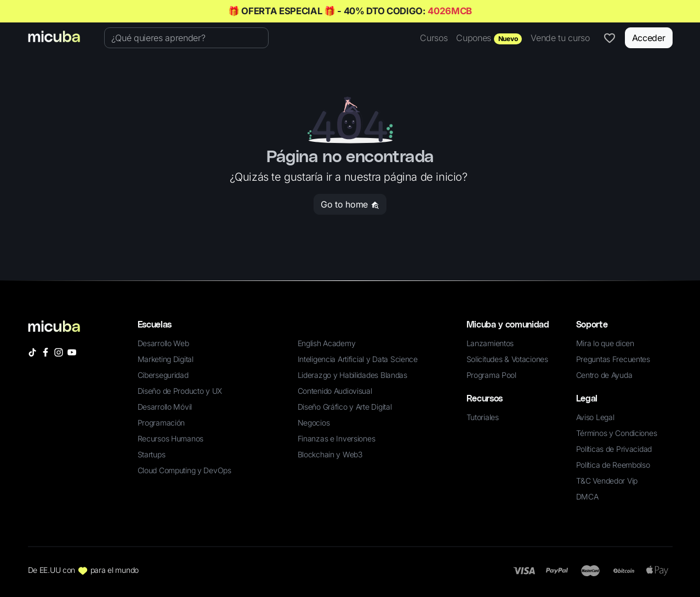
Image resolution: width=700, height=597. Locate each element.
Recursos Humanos (171, 438)
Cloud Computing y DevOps (184, 470)
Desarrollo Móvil (165, 407)
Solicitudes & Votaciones (507, 359)
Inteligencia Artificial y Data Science (358, 359)
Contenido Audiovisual (335, 391)
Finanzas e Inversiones (337, 438)
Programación (161, 423)
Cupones (489, 38)
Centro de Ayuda (604, 375)
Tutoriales (483, 417)
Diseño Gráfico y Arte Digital (345, 407)
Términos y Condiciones (617, 433)
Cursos (434, 38)
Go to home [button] (350, 204)
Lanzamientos (490, 343)
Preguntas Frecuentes (613, 359)
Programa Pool (491, 375)
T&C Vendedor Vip (607, 481)
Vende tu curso (560, 38)
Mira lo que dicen (605, 343)
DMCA (587, 496)
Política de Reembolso (613, 465)
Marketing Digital (166, 359)
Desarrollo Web (163, 343)
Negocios (314, 423)
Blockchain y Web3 (330, 454)
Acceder (649, 38)
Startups (152, 454)
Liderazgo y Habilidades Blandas (352, 375)
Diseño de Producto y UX (180, 391)
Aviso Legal (595, 417)
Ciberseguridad (163, 375)
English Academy (327, 343)
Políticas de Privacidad (614, 449)
